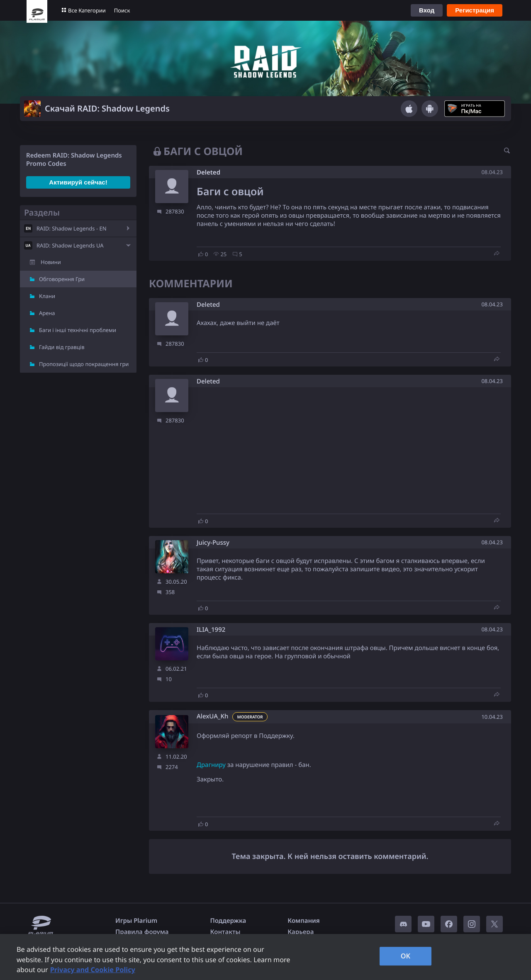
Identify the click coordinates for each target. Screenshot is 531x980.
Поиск (122, 10)
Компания (304, 921)
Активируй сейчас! (78, 182)
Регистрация (475, 10)
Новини (51, 262)
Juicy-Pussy (213, 543)
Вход (427, 10)
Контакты (225, 932)
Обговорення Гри (62, 279)
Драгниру (211, 765)
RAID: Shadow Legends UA (70, 245)
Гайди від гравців (62, 347)
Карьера (301, 932)
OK (406, 956)
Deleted (208, 172)
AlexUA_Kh (212, 717)
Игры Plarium (136, 921)
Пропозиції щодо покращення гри (84, 364)
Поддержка (228, 921)
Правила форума (142, 932)
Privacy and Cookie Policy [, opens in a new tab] (93, 970)
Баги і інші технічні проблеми (78, 330)
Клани (47, 296)
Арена (47, 313)
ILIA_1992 (211, 630)
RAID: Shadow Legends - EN (72, 228)
